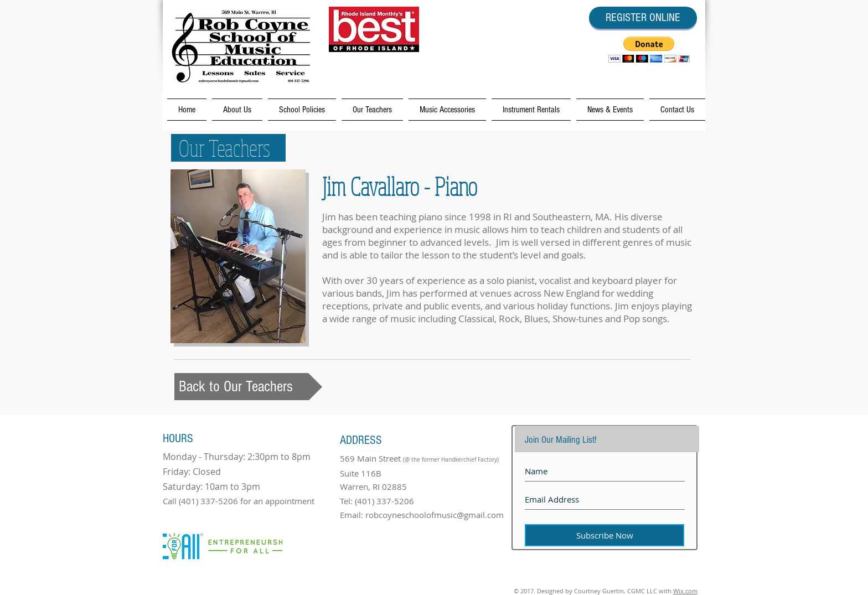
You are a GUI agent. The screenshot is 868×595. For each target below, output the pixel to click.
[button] (649, 50)
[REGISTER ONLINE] (643, 18)
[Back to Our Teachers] (248, 387)
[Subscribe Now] (604, 535)
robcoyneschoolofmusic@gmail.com (435, 515)
